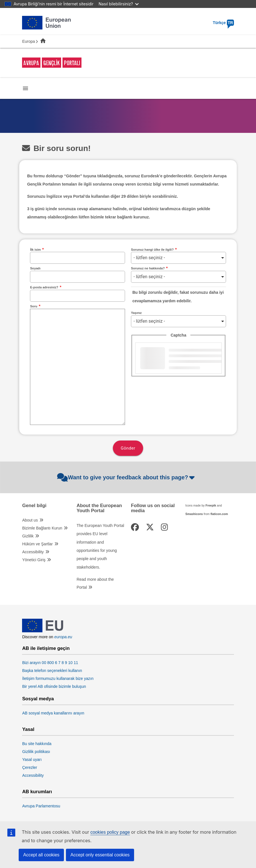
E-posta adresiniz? (44, 287)
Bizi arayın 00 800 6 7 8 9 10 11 (50, 663)
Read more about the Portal (95, 583)
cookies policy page (110, 832)
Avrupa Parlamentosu (41, 806)
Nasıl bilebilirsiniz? (119, 4)
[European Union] (43, 631)
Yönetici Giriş (34, 560)
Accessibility (33, 552)
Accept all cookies (41, 855)
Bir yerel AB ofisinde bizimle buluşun (54, 686)
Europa (28, 41)
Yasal (28, 729)
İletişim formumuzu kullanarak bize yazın (58, 678)
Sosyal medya (38, 699)
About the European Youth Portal (99, 508)
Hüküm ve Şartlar (37, 544)
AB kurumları (37, 792)
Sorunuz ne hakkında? (148, 268)
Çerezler (30, 767)
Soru (34, 306)
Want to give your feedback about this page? (127, 477)
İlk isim (35, 250)
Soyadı (35, 268)
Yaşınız (136, 313)
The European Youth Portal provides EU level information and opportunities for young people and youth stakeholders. (100, 546)
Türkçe (223, 23)
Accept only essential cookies (100, 855)
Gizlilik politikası (36, 752)
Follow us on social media (153, 508)
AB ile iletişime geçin (46, 648)
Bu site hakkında (37, 744)
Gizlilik (28, 536)
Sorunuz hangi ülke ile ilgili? (152, 250)
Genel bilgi (34, 506)
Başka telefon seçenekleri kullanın (52, 671)
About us (30, 520)
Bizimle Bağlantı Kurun (42, 528)
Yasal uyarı (32, 760)
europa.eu (63, 637)
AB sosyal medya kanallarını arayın (53, 713)
